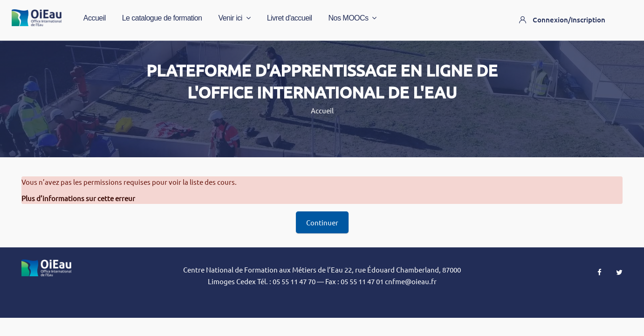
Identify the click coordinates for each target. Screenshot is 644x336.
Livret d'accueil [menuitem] (290, 18)
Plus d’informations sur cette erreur (78, 198)
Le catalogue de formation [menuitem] (162, 18)
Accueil (322, 110)
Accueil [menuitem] (95, 18)
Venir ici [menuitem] (234, 18)
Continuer (322, 222)
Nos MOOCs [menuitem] (353, 18)
